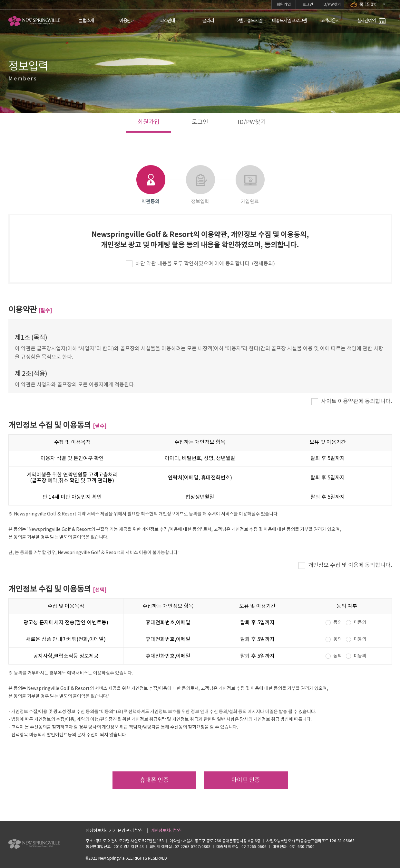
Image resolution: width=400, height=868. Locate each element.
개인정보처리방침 (166, 831)
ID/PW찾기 (332, 5)
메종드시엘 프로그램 (289, 21)
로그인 (308, 5)
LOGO (34, 21)
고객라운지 (330, 21)
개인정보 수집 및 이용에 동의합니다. (350, 565)
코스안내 (167, 21)
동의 (337, 623)
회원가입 (284, 5)
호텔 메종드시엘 (249, 21)
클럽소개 (86, 21)
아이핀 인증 (246, 780)
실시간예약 (371, 21)
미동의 (360, 623)
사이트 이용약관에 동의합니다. (356, 401)
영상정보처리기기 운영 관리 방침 (114, 831)
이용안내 (127, 21)
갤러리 (208, 21)
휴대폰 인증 (154, 780)
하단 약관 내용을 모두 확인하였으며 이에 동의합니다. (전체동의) (205, 264)
